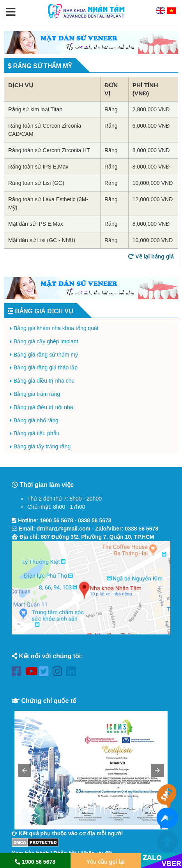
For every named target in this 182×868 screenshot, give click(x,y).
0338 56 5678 (95, 520)
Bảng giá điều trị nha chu (44, 381)
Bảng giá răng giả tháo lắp (46, 367)
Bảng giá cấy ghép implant (46, 341)
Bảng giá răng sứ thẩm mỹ (46, 355)
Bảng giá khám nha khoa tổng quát (56, 328)
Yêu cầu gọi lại (106, 862)
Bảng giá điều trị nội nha (43, 407)
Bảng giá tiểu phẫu (36, 433)
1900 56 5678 (57, 520)
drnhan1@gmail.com (64, 529)
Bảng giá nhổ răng (36, 420)
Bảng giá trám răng (37, 394)
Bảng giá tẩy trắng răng (42, 446)
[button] (11, 12)
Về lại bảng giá (151, 257)
